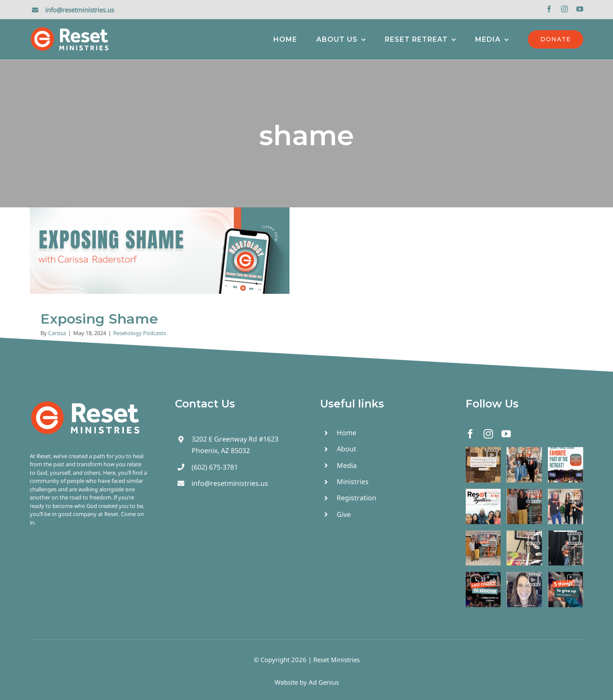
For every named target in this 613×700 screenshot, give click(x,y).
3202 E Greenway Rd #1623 (235, 439)
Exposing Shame (99, 319)
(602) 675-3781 (215, 467)
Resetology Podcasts (140, 333)
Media (347, 465)
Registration (357, 498)
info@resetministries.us (80, 10)
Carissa (57, 333)
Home (347, 433)
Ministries (353, 482)
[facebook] (549, 9)
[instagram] (564, 9)
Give (344, 514)
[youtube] (580, 9)
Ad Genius (324, 682)
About (347, 449)
